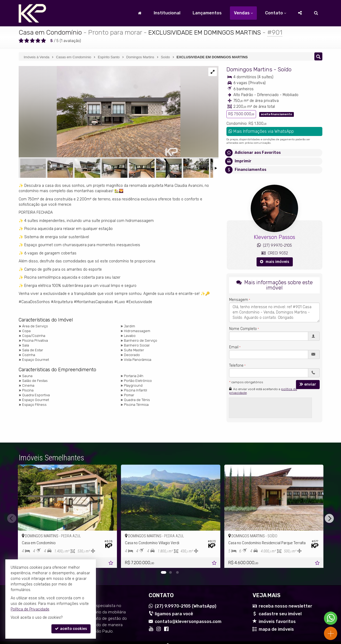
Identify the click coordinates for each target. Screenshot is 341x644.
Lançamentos (207, 13)
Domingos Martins (249, 69)
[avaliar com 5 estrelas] (44, 41)
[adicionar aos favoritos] (111, 563)
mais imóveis (275, 262)
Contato (276, 13)
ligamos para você (174, 614)
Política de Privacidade (30, 609)
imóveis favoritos (277, 622)
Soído (285, 69)
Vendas (243, 13)
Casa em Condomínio (50, 32)
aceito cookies (71, 629)
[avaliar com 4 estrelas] (38, 41)
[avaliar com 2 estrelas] (27, 41)
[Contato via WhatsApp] (331, 618)
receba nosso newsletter (285, 606)
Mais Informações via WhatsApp (261, 131)
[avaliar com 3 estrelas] (32, 41)
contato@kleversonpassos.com (188, 622)
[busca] (316, 13)
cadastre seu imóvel (280, 614)
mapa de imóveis (276, 629)
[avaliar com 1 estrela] (21, 41)
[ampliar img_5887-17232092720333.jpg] (100, 112)
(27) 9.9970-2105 (275, 245)
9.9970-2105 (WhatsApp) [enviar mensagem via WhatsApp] (186, 606)
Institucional (167, 13)
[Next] (329, 518)
